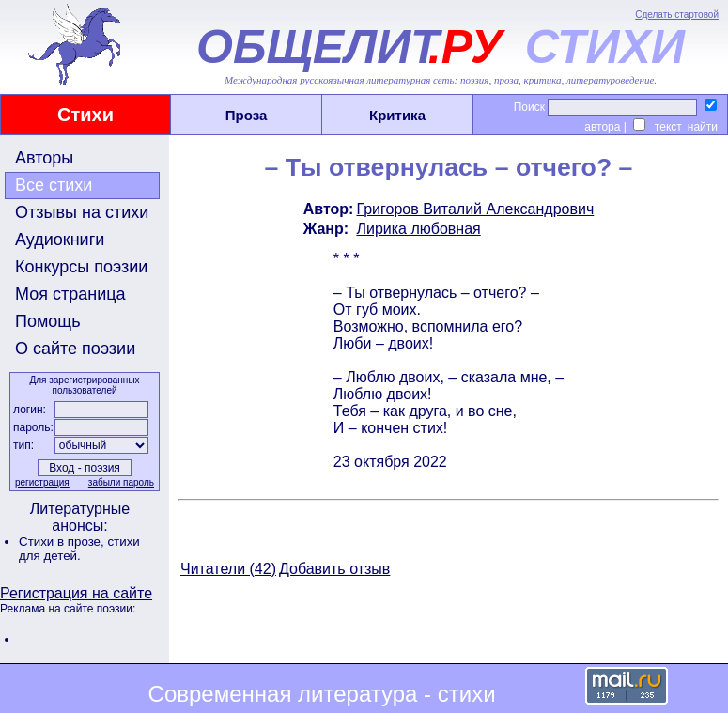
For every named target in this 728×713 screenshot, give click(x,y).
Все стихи (54, 185)
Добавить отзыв (334, 569)
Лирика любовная (418, 229)
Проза (247, 115)
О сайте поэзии (75, 349)
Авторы (44, 158)
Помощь (48, 321)
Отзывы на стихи (82, 212)
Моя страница (70, 294)
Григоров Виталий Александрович (475, 209)
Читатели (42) (228, 569)
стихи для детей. (79, 549)
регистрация (42, 482)
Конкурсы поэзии (81, 267)
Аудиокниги (60, 240)
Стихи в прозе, (63, 542)
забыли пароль (121, 482)
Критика (397, 115)
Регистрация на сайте (76, 593)
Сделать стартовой (677, 15)
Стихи (85, 115)
